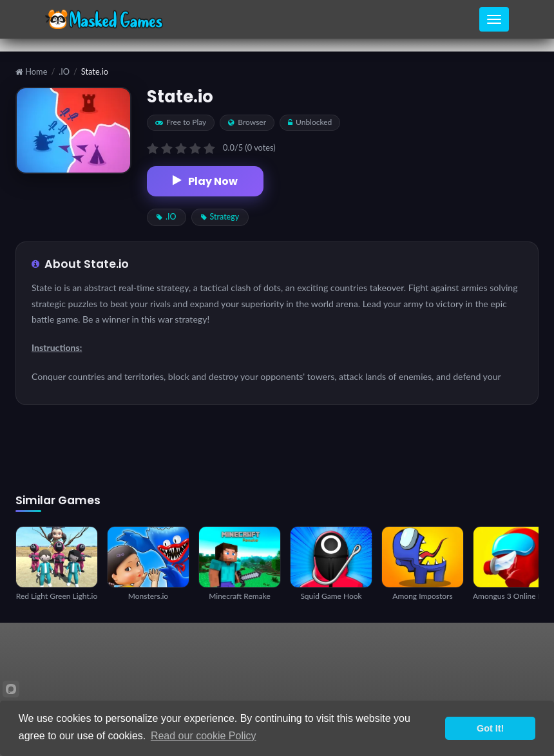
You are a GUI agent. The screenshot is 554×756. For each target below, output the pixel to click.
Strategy (220, 217)
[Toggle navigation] (494, 19)
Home (31, 72)
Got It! (490, 728)
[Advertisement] (277, 449)
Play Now (205, 181)
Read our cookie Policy (204, 736)
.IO (64, 72)
